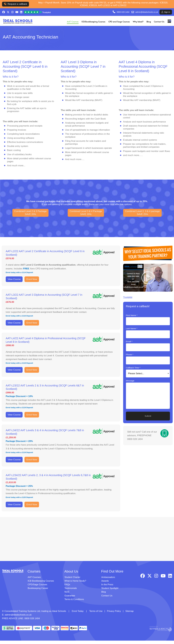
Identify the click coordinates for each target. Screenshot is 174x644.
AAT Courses (73, 21)
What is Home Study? (76, 584)
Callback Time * (133, 368)
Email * (129, 341)
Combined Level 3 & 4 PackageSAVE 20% (86, 213)
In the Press (107, 588)
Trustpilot (128, 297)
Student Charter (73, 580)
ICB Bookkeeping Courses (93, 21)
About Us (71, 575)
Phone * (130, 354)
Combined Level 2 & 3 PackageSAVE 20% (30, 213)
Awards (105, 584)
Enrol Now (32, 279)
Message (130, 381)
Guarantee (70, 599)
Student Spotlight (110, 592)
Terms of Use (96, 614)
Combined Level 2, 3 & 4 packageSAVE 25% (142, 213)
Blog (149, 21)
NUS (67, 595)
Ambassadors (108, 580)
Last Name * (132, 328)
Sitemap (131, 614)
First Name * (132, 315)
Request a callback (15, 4)
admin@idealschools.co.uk (147, 12)
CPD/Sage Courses (38, 588)
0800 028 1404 (123, 12)
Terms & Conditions (74, 603)
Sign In (166, 12)
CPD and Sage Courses (119, 21)
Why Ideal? (138, 21)
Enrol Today (78, 614)
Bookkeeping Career (38, 592)
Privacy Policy (115, 614)
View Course (14, 279)
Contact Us (159, 21)
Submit (148, 416)
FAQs (67, 588)
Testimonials (71, 592)
